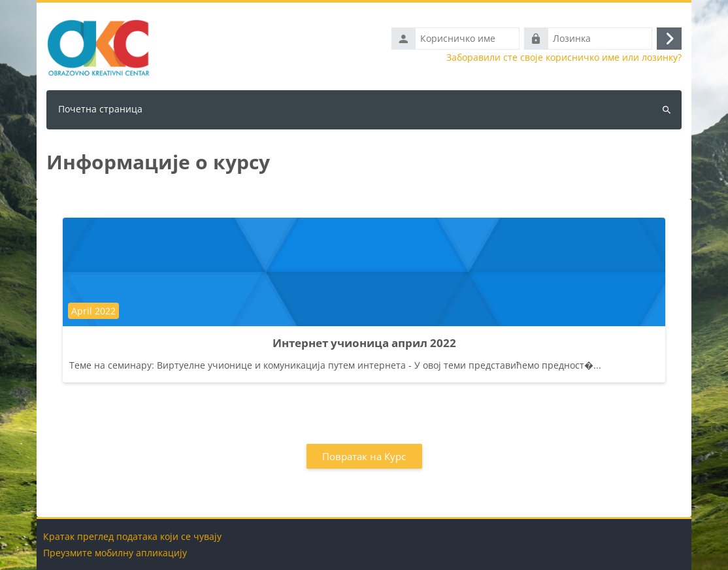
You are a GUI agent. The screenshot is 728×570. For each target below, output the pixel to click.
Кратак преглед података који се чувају (132, 536)
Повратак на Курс (364, 456)
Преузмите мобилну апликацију (115, 553)
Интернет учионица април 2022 (364, 343)
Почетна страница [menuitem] (100, 109)
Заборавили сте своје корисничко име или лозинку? (564, 58)
